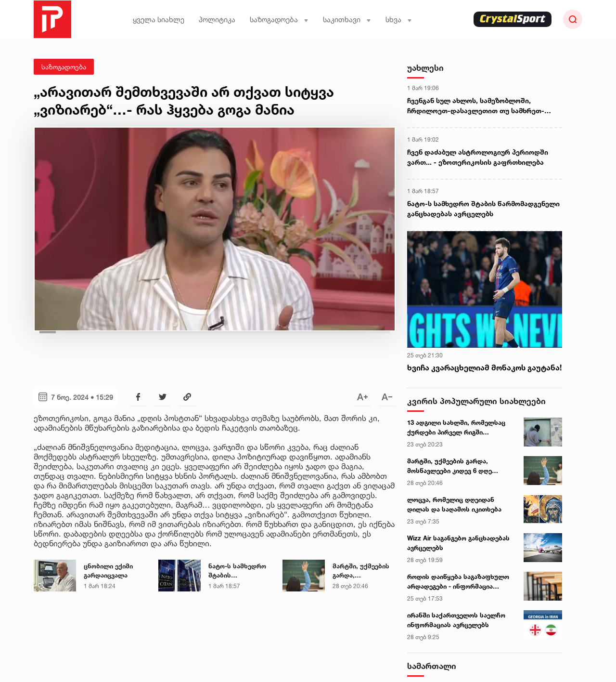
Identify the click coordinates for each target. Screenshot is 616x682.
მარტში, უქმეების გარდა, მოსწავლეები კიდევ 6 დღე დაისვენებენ (361, 571)
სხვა (399, 20)
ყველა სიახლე (159, 20)
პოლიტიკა (217, 20)
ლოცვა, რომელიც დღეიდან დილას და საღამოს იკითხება (454, 504)
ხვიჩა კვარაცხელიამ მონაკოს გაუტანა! (484, 367)
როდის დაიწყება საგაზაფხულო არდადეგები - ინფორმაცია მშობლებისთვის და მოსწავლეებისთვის (458, 582)
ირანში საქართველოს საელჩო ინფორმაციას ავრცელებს (456, 620)
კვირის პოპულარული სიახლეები (476, 401)
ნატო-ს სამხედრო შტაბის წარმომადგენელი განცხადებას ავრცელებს (237, 571)
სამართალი (432, 666)
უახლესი (425, 68)
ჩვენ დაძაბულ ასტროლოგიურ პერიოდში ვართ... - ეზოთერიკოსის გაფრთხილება (478, 157)
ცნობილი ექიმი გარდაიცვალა (108, 571)
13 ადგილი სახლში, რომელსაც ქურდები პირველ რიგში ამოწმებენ (456, 428)
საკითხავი (347, 20)
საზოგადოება (279, 20)
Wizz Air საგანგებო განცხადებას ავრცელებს (458, 543)
